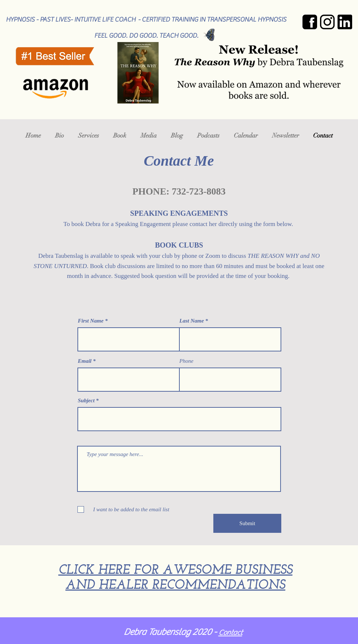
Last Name (192, 321)
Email (85, 361)
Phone (186, 361)
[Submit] (247, 523)
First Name (91, 321)
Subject (86, 401)
